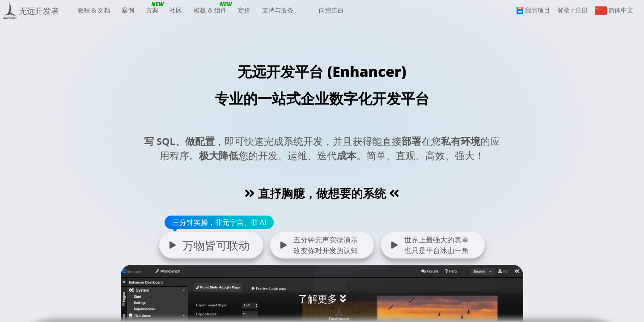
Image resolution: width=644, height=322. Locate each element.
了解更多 (318, 298)
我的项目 (533, 10)
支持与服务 (278, 13)
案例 (128, 10)
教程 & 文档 (94, 13)
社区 (176, 10)
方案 (152, 13)
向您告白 (331, 10)
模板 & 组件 (210, 13)
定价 (244, 10)
